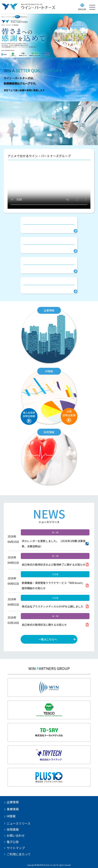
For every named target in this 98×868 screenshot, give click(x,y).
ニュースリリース (19, 823)
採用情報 (13, 829)
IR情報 (11, 816)
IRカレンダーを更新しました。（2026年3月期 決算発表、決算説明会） (54, 544)
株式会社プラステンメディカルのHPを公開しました (53, 606)
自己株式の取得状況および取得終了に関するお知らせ (54, 565)
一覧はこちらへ (48, 639)
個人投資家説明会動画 (29, 414)
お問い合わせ (16, 835)
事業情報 (13, 809)
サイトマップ (16, 848)
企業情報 (13, 802)
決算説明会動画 (69, 413)
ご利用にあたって (19, 854)
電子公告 (13, 842)
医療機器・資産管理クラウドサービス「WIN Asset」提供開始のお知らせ (53, 585)
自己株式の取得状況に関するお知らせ (44, 625)
